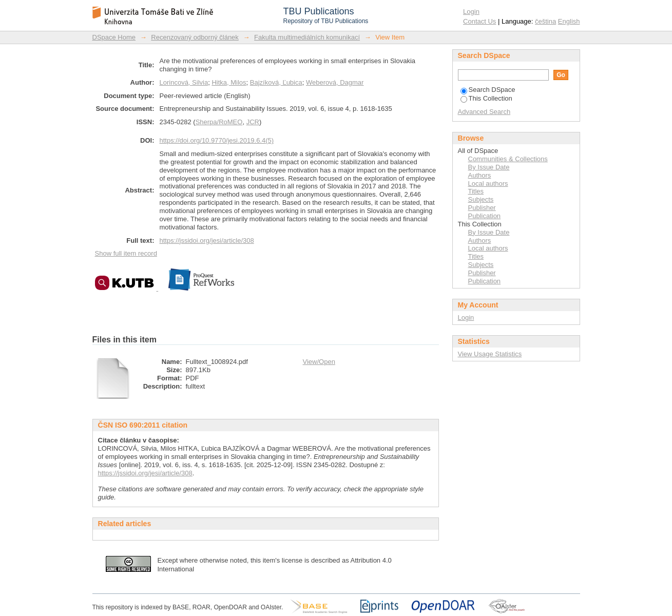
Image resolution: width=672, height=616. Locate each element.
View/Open (319, 362)
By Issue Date (489, 167)
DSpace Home (114, 37)
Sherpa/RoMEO (219, 122)
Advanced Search (484, 112)
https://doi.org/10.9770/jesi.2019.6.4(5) (217, 140)
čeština (545, 21)
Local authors (488, 184)
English (569, 21)
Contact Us (479, 21)
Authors (480, 175)
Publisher (482, 208)
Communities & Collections (508, 159)
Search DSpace (488, 90)
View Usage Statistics (490, 354)
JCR (253, 122)
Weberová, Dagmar (335, 82)
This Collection (486, 98)
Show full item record (126, 253)
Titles (476, 191)
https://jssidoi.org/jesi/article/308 (207, 240)
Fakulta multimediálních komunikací (307, 37)
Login (471, 12)
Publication (485, 216)
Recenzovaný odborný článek (195, 37)
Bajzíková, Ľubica (276, 82)
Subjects (481, 199)
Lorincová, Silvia (184, 82)
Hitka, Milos (229, 82)
